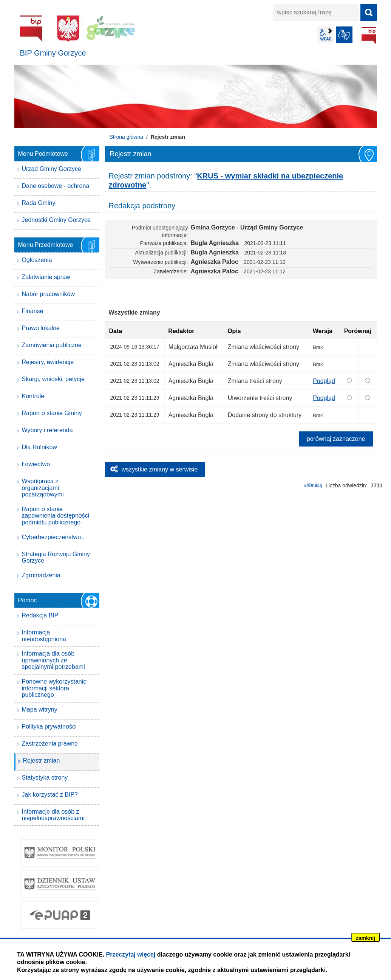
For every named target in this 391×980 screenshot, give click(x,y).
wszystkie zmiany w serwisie (160, 469)
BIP (369, 36)
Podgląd (324, 381)
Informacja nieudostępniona (44, 636)
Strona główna (127, 137)
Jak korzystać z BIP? (50, 795)
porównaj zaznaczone (336, 439)
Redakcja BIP (40, 615)
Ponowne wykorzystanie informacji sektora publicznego (54, 688)
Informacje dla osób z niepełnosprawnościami (53, 815)
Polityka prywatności (49, 726)
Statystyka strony (45, 778)
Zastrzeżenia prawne (50, 744)
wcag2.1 (326, 35)
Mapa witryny (40, 709)
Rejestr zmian (42, 761)
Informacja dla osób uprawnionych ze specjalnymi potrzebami (53, 660)
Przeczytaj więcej (131, 954)
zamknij (365, 938)
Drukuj (315, 485)
